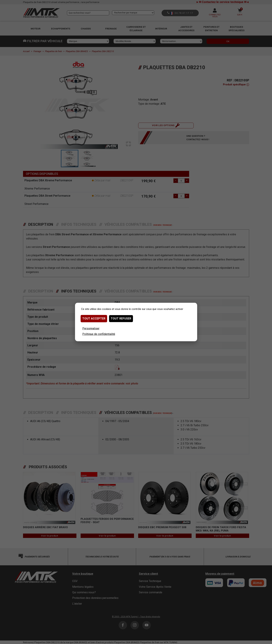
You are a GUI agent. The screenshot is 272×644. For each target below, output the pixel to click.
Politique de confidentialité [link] (99, 334)
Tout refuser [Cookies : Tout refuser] (121, 319)
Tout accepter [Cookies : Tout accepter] (94, 319)
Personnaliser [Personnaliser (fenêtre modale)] (91, 328)
